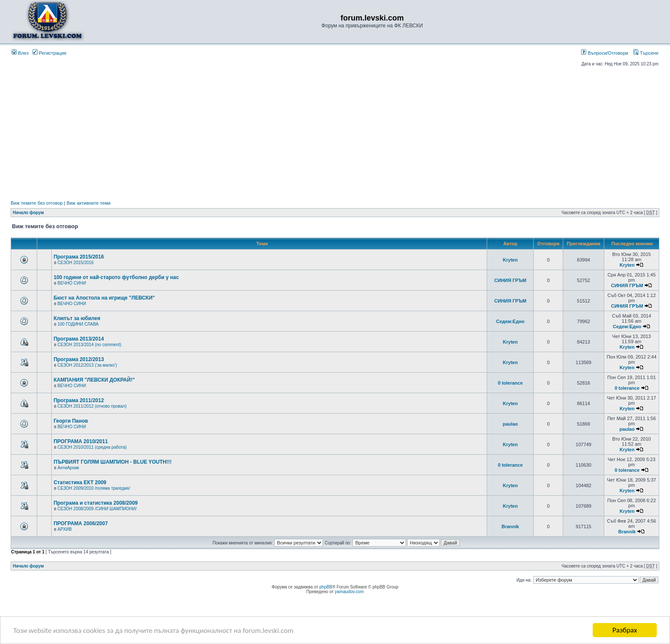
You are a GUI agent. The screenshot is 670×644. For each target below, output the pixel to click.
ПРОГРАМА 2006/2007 (81, 523)
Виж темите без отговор (37, 203)
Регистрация (49, 53)
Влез (20, 53)
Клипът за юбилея (77, 318)
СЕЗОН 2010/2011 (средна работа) (92, 447)
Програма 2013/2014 (79, 339)
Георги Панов (71, 421)
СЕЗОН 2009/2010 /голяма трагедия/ (94, 488)
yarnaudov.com (350, 592)
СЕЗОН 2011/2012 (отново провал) (92, 406)
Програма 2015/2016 (79, 257)
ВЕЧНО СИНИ (72, 283)
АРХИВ (64, 529)
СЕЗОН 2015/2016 (75, 263)
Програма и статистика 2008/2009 (96, 503)
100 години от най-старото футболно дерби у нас (116, 277)
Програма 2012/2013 (79, 359)
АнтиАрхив (68, 468)
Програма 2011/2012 (79, 400)
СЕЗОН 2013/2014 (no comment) (89, 345)
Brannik (510, 526)
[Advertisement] (335, 133)
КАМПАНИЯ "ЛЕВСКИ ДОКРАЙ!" (94, 380)
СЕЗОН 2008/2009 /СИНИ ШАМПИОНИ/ (97, 509)
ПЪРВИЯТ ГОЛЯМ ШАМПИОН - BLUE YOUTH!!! (112, 462)
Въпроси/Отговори (605, 53)
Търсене (646, 53)
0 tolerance (510, 383)
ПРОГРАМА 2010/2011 (81, 441)
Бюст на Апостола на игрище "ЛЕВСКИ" (104, 298)
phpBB (326, 587)
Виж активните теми (89, 203)
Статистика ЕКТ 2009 (80, 482)
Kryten (510, 260)
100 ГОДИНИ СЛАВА (78, 324)
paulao (510, 424)
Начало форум (28, 213)
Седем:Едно (510, 321)
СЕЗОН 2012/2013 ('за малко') (87, 365)
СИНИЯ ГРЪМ (510, 280)
